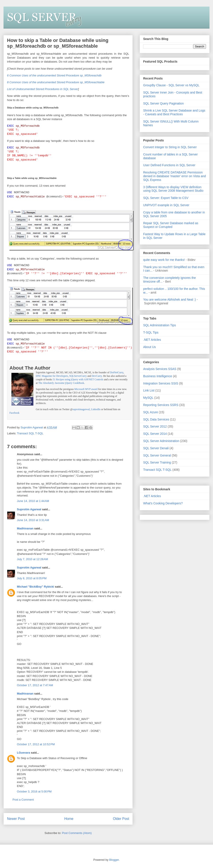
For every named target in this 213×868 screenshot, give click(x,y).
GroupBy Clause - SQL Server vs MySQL (171, 85)
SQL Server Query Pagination (163, 103)
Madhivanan (25, 528)
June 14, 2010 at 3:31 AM (33, 520)
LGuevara (23, 752)
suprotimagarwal (81, 409)
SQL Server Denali (156, 448)
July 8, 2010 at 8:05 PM (32, 578)
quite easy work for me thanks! (164, 260)
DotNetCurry (117, 372)
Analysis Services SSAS (160, 369)
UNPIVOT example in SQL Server (166, 205)
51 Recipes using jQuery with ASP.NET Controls (78, 379)
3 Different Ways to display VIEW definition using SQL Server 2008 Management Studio (173, 189)
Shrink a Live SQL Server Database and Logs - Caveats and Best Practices (174, 112)
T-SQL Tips (151, 332)
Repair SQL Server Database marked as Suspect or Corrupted (171, 225)
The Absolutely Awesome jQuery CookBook (61, 383)
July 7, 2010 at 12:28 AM (32, 559)
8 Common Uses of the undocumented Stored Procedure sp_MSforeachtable (56, 82)
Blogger (114, 859)
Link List (149, 390)
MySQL (148, 398)
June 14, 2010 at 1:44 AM (33, 501)
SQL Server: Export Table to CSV (166, 198)
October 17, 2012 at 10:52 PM (36, 744)
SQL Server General (157, 455)
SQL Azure (151, 412)
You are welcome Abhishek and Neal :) (170, 300)
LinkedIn (96, 409)
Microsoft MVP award (86, 389)
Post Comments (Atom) (77, 833)
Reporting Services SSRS (161, 405)
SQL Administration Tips (160, 325)
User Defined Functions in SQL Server (169, 165)
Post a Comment (23, 799)
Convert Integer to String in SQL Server (170, 147)
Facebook (14, 412)
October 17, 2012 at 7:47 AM (35, 685)
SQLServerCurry (78, 376)
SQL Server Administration (161, 441)
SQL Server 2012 (155, 426)
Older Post (121, 818)
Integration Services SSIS (161, 383)
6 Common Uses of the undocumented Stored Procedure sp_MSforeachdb (54, 75)
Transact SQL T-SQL (30, 433)
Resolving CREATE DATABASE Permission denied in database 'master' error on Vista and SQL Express (174, 176)
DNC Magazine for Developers (52, 376)
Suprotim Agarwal (29, 509)
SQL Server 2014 (155, 434)
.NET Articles (152, 340)
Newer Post (16, 818)
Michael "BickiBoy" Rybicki (35, 586)
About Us (150, 347)
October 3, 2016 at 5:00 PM (34, 791)
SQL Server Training (157, 462)
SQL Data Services (156, 419)
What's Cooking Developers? (163, 503)
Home (69, 818)
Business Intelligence (158, 376)
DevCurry (97, 376)
